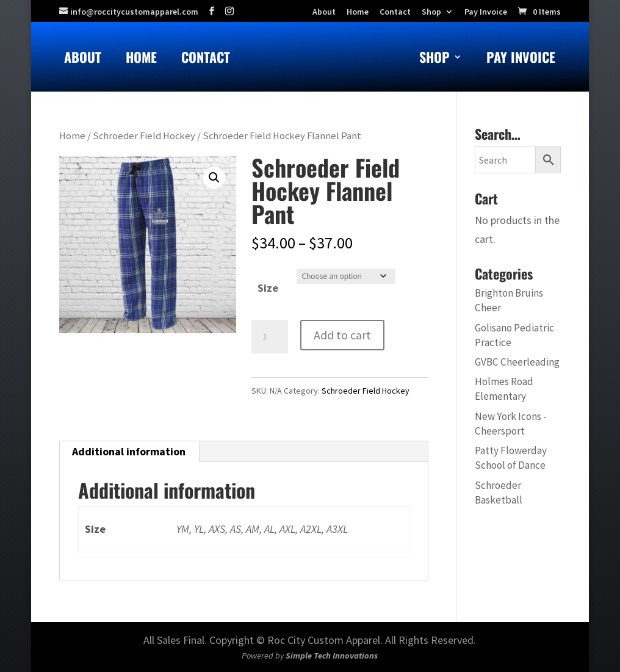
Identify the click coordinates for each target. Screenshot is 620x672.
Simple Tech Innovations (332, 656)
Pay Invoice (486, 12)
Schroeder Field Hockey (144, 136)
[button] (214, 178)
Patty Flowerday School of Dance (511, 458)
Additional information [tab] (129, 451)
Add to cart (342, 335)
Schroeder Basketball (499, 493)
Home (141, 60)
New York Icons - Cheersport (511, 424)
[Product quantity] (270, 337)
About (83, 60)
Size (268, 288)
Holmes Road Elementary (504, 389)
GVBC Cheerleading (517, 362)
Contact (206, 60)
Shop (431, 12)
